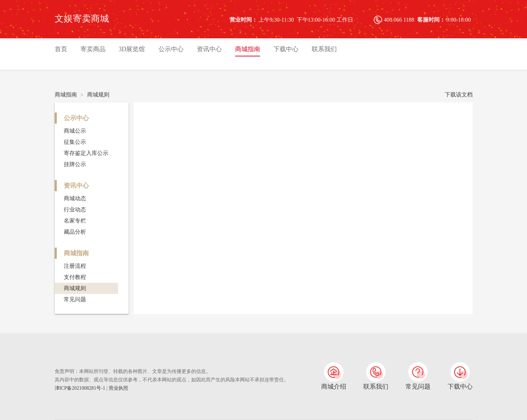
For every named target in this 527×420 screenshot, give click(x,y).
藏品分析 (75, 232)
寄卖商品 (93, 49)
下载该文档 (459, 95)
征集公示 (75, 142)
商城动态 (75, 198)
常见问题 (75, 299)
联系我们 (324, 49)
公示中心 (171, 49)
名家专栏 (75, 221)
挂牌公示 (75, 164)
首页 (61, 49)
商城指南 (248, 49)
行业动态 (75, 209)
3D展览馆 (132, 49)
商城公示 (75, 131)
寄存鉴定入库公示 (86, 153)
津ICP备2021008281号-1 (81, 388)
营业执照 (118, 388)
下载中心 (286, 49)
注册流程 (75, 266)
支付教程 (75, 277)
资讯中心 (209, 49)
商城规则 (98, 95)
